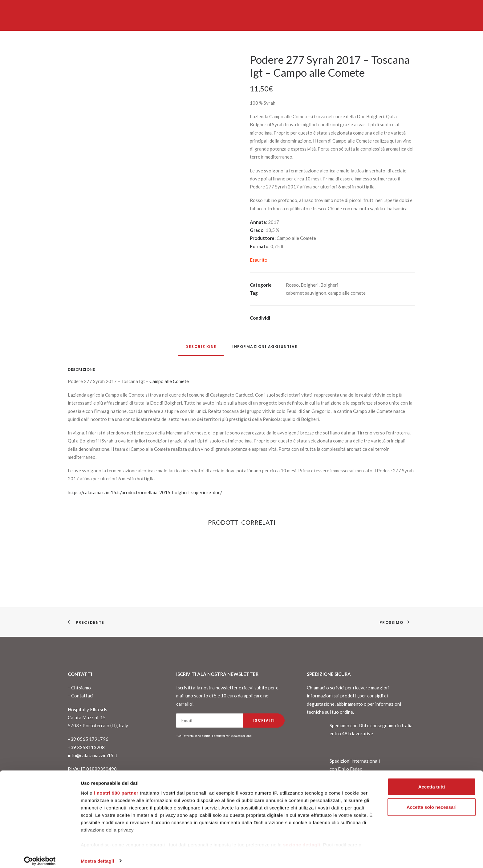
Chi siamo (81, 688)
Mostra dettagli (97, 856)
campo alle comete (347, 293)
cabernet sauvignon (306, 293)
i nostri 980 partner (116, 788)
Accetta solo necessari (432, 802)
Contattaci (82, 696)
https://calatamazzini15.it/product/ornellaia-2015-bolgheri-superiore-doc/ (145, 492)
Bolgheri (310, 285)
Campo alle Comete (169, 381)
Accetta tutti (432, 782)
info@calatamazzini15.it (93, 755)
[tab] (265, 349)
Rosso (292, 285)
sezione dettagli (302, 840)
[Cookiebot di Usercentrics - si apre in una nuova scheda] (40, 856)
